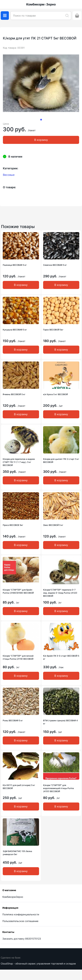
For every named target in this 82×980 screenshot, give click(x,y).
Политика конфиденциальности (21, 914)
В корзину (41, 140)
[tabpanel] (41, 83)
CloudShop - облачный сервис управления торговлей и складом (38, 964)
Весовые (9, 175)
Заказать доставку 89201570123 (22, 939)
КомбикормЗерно (13, 897)
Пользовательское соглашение (20, 921)
